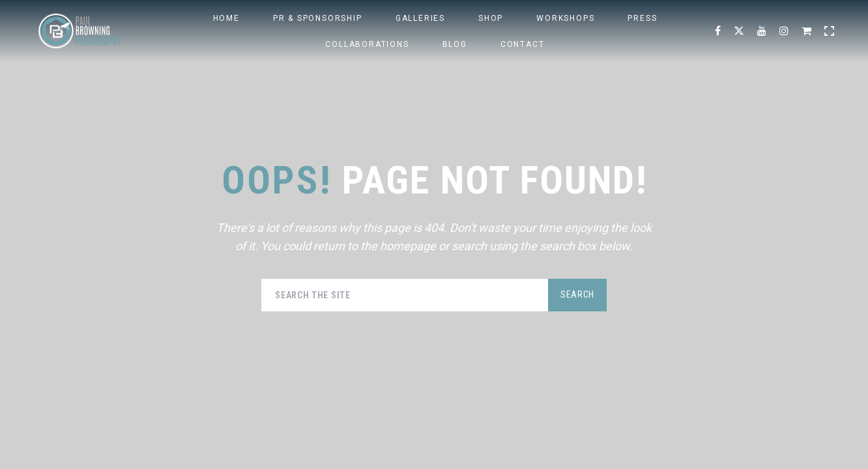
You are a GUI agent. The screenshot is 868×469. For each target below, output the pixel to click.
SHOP (491, 18)
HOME (226, 18)
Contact (523, 44)
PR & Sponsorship (318, 18)
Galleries (420, 18)
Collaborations (367, 44)
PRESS (642, 18)
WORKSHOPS (565, 18)
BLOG (455, 44)
